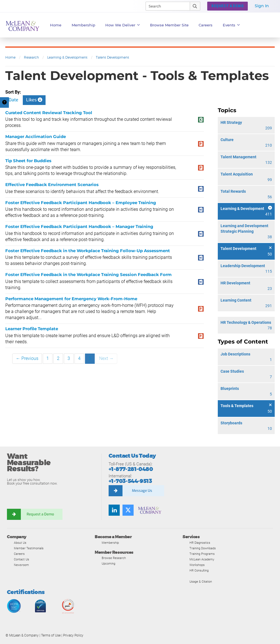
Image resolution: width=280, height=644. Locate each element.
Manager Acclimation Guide (36, 136)
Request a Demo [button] (227, 6)
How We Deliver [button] (123, 25)
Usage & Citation (201, 582)
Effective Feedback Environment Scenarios (52, 185)
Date (13, 100)
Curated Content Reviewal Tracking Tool (49, 113)
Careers (19, 554)
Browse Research (114, 558)
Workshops (197, 565)
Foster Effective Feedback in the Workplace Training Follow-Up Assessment (88, 251)
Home (56, 25)
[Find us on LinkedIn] (114, 510)
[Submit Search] (195, 6)
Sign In (262, 6)
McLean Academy (202, 559)
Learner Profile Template (32, 329)
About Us (20, 543)
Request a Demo (40, 514)
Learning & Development (67, 57)
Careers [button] (206, 25)
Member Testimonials (29, 548)
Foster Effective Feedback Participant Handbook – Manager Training (79, 226)
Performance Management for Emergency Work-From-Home (71, 299)
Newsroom (21, 565)
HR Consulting (199, 570)
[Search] (165, 6)
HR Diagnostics (200, 543)
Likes (34, 100)
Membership (83, 25)
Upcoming (108, 563)
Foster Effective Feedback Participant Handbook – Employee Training (81, 203)
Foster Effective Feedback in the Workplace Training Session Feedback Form (88, 275)
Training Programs (202, 554)
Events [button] (231, 25)
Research (31, 57)
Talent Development (112, 57)
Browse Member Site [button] (169, 25)
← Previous (27, 358)
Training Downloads (203, 548)
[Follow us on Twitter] (128, 510)
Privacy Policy (73, 635)
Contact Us (22, 559)
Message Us (142, 491)
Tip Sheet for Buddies (28, 161)
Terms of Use (51, 635)
